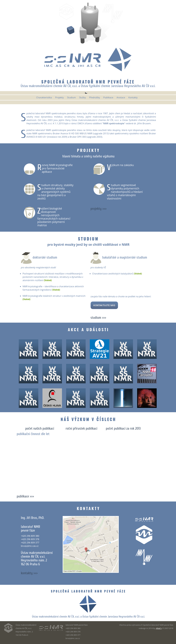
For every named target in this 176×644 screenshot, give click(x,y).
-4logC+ (159, 628)
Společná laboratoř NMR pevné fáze (88, 81)
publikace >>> (25, 496)
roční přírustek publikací (81, 428)
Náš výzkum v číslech (88, 419)
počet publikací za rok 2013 (123, 428)
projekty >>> (99, 209)
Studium (88, 238)
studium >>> (98, 318)
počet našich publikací (40, 428)
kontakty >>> (29, 573)
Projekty (88, 150)
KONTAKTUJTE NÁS (104, 305)
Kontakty (88, 508)
